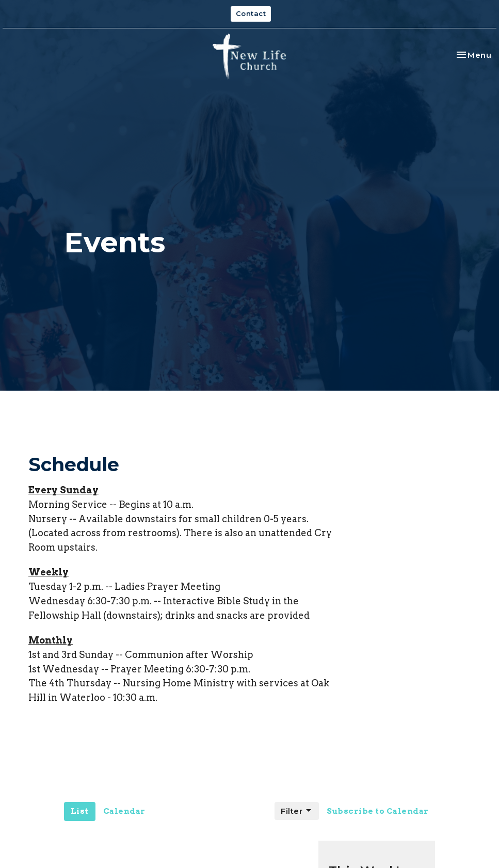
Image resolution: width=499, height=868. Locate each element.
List (80, 811)
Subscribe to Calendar (378, 811)
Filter (297, 811)
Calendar (124, 811)
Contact (251, 13)
